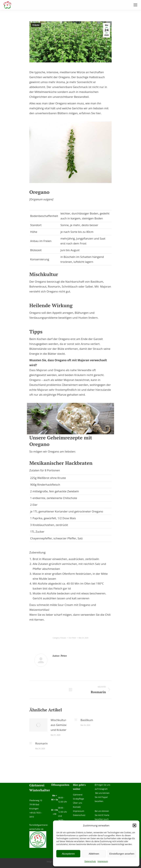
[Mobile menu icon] (135, 5)
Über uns (77, 803)
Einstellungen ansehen (122, 854)
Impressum (103, 861)
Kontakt (77, 807)
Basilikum (87, 720)
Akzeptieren (68, 854)
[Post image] (38, 725)
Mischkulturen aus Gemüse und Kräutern (60, 725)
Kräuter (36, 25)
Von (72, 638)
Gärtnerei (78, 795)
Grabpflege (78, 799)
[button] (134, 825)
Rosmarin (42, 743)
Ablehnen (94, 854)
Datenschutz (90, 861)
